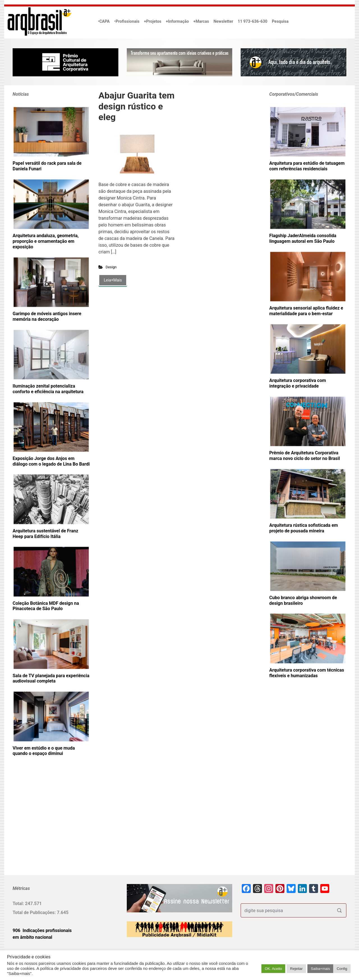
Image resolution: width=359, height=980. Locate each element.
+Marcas (201, 21)
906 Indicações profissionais (42, 930)
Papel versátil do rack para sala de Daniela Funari (47, 166)
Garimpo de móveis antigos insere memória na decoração (47, 316)
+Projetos (153, 21)
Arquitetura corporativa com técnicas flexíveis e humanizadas (307, 673)
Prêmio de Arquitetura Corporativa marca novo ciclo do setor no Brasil (305, 456)
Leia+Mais (113, 280)
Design (111, 267)
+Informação (177, 21)
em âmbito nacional (32, 937)
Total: (19, 904)
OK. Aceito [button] (273, 969)
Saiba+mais (320, 969)
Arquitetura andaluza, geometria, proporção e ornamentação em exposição (46, 241)
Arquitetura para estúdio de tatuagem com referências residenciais (307, 166)
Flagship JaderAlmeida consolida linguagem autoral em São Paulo (303, 238)
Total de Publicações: (35, 913)
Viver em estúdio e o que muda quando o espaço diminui (44, 751)
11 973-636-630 (252, 21)
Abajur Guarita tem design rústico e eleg (136, 106)
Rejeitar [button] (296, 969)
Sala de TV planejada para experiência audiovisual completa (51, 678)
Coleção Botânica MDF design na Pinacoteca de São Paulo (46, 606)
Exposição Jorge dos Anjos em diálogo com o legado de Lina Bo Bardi (51, 461)
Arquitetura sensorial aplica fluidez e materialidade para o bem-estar (306, 311)
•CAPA (104, 21)
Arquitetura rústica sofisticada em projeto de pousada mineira (304, 528)
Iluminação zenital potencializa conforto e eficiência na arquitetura (48, 389)
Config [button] (342, 969)
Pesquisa (280, 21)
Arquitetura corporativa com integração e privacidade (298, 383)
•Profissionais (127, 21)
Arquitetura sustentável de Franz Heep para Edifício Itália (45, 534)
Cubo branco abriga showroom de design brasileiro (303, 600)
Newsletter (223, 21)
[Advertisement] (48, 825)
